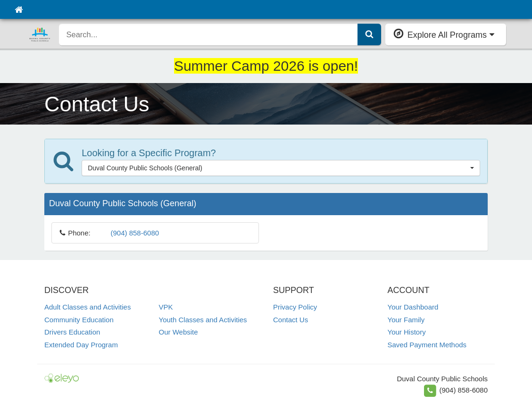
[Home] (19, 9)
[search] (208, 34)
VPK (166, 307)
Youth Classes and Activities (203, 320)
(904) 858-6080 (135, 233)
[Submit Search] (369, 34)
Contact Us (291, 320)
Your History (407, 332)
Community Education (79, 320)
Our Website (179, 332)
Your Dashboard (413, 307)
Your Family (406, 320)
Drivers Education (72, 332)
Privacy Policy (295, 307)
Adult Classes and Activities (87, 307)
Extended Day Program (81, 345)
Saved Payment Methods (427, 345)
